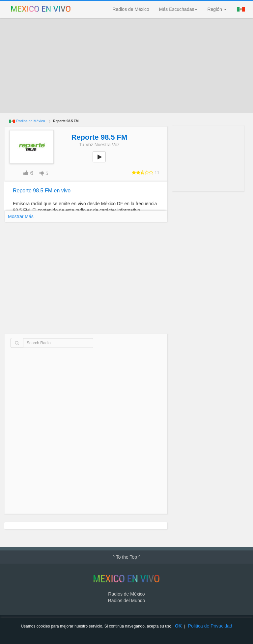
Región (217, 9)
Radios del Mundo (127, 601)
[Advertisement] (126, 66)
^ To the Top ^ (126, 557)
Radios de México (131, 9)
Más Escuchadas (178, 9)
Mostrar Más (21, 216)
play (103, 161)
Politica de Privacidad (210, 626)
